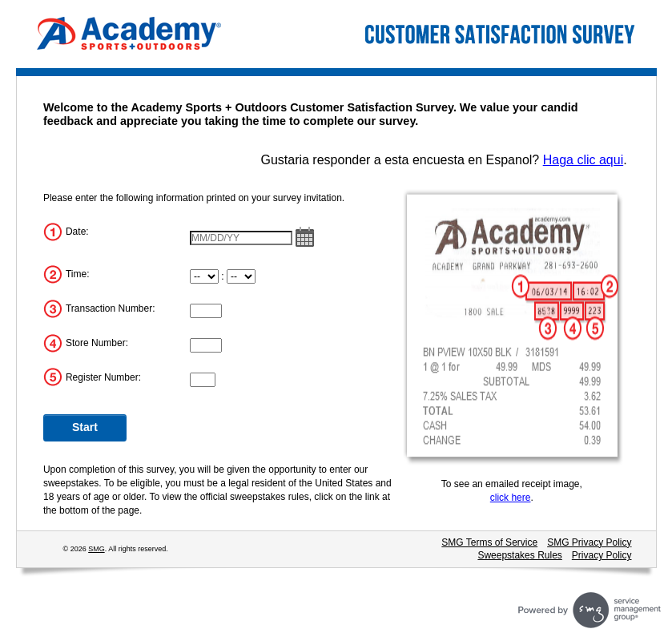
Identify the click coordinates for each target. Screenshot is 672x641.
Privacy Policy (602, 555)
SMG (97, 549)
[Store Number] (206, 345)
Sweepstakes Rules (519, 555)
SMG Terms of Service (489, 542)
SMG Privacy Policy (589, 542)
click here (511, 498)
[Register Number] (203, 380)
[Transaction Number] (206, 311)
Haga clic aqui (583, 160)
